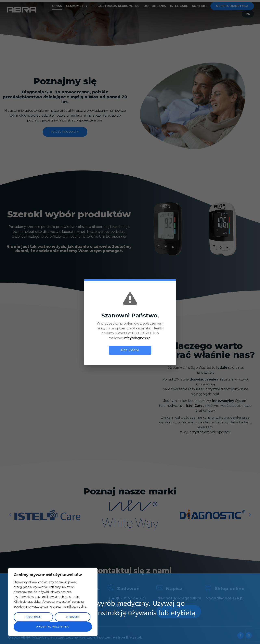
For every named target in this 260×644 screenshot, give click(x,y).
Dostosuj (33, 617)
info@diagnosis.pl (138, 336)
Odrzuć (72, 617)
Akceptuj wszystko (53, 627)
